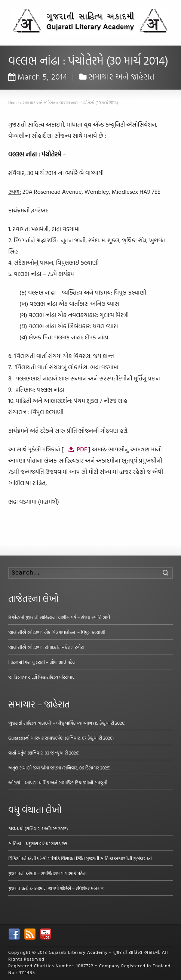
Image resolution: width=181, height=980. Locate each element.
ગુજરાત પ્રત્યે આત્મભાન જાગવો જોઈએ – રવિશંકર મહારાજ (56, 888)
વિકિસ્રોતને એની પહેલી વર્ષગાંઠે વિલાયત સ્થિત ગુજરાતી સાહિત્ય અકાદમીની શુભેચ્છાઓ (80, 858)
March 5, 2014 (38, 77)
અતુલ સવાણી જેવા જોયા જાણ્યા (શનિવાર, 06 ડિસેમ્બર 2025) (59, 768)
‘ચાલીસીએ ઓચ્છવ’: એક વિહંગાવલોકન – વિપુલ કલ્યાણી (57, 632)
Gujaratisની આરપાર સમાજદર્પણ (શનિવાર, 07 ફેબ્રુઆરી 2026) (61, 738)
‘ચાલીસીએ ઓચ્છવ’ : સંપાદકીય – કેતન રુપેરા (46, 647)
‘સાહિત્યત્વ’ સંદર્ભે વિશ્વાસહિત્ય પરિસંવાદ (41, 677)
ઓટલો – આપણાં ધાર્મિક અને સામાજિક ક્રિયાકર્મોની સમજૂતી (58, 783)
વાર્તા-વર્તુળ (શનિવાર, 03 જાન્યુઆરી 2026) (44, 753)
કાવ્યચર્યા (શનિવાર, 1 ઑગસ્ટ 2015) (38, 828)
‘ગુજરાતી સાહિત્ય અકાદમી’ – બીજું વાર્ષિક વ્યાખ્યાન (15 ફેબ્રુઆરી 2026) (67, 723)
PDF (82, 449)
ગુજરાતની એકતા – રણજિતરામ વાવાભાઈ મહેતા (47, 873)
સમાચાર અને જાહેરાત (122, 77)
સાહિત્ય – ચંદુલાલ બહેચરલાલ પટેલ (38, 843)
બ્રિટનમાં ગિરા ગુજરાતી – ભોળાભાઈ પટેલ (42, 662)
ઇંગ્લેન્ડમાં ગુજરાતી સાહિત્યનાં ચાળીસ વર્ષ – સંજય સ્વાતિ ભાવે (59, 617)
